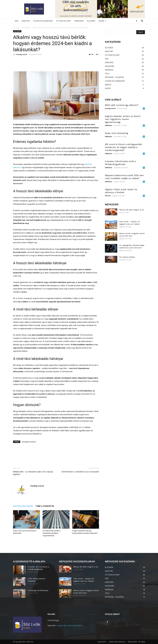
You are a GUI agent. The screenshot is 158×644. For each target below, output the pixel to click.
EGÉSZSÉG (79, 21)
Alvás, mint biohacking (117, 133)
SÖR (17, 21)
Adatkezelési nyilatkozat (117, 642)
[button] (142, 21)
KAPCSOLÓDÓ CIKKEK (23, 506)
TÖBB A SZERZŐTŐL (45, 506)
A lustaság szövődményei (38, 590)
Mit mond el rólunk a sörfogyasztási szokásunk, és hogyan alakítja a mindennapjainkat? (123, 147)
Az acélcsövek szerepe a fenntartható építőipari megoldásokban (52, 533)
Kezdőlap (16, 28)
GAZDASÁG (26, 28)
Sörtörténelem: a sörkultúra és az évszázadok (80, 472)
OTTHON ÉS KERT (64, 21)
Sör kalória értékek (127, 257)
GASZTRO (26, 21)
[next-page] (58, 541)
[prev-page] (54, 541)
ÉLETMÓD (91, 21)
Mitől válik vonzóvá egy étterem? (122, 105)
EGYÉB (102, 21)
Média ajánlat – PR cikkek (136, 642)
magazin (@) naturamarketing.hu (69, 625)
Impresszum (102, 642)
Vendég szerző (22, 54)
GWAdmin (109, 125)
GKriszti (108, 196)
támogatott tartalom (29, 442)
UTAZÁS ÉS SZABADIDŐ (43, 21)
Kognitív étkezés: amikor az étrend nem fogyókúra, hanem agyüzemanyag (123, 119)
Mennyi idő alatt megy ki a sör (132, 210)
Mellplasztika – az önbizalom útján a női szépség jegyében (33, 473)
